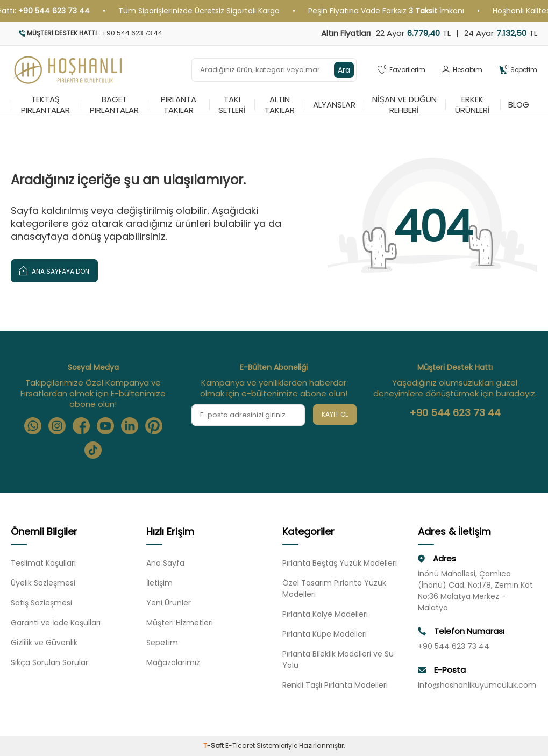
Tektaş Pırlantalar (45, 105)
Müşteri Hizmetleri (180, 623)
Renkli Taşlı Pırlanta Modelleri (335, 685)
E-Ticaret (240, 746)
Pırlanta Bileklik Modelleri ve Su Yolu (338, 659)
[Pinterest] (154, 426)
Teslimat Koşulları (43, 563)
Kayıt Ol (335, 414)
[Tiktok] (93, 450)
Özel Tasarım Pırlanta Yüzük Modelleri (334, 589)
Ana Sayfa (165, 563)
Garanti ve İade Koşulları (56, 623)
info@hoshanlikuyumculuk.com (477, 685)
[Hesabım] (462, 70)
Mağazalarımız (173, 662)
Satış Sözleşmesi (41, 603)
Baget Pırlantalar (114, 105)
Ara (344, 70)
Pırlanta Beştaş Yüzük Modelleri (340, 563)
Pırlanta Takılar (179, 105)
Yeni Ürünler (169, 603)
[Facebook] (81, 426)
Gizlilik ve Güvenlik (44, 643)
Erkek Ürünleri (472, 105)
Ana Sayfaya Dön (54, 270)
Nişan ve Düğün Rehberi (404, 105)
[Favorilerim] (401, 70)
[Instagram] (57, 426)
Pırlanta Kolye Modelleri (325, 614)
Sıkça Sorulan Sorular (49, 662)
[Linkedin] (130, 426)
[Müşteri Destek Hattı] (138, 33)
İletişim (159, 583)
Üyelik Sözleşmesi (43, 583)
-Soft (214, 746)
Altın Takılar (280, 105)
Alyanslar (334, 105)
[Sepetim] (518, 70)
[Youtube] (105, 426)
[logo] (68, 70)
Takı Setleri (232, 105)
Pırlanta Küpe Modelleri (325, 634)
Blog (519, 105)
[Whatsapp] (33, 426)
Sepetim (162, 643)
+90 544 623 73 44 (455, 413)
